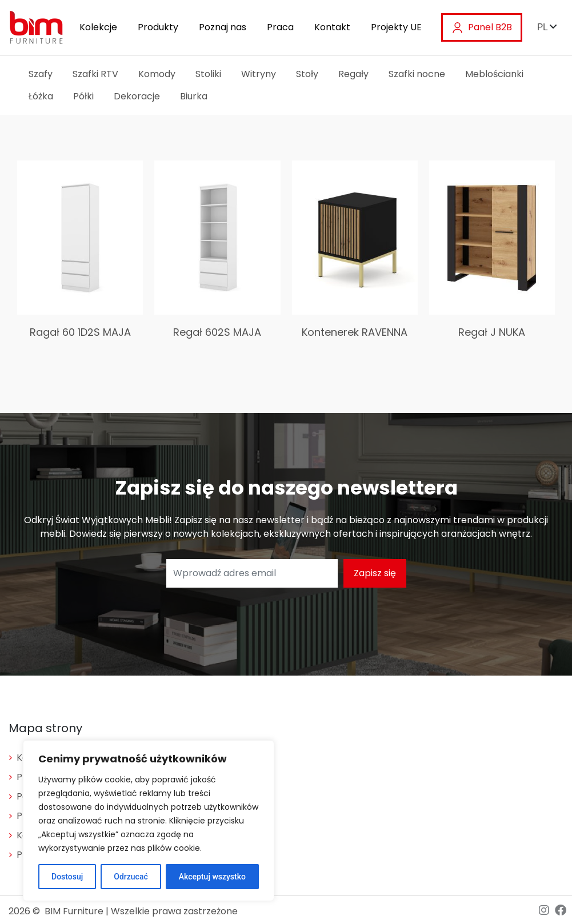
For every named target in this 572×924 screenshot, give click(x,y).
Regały (353, 74)
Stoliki (208, 74)
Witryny (259, 74)
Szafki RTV (95, 74)
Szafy (41, 74)
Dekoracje (137, 96)
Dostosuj (67, 877)
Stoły (307, 74)
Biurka (194, 96)
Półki (83, 96)
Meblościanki (494, 74)
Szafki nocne (417, 74)
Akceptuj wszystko (212, 877)
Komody (157, 74)
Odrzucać (131, 877)
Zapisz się (375, 573)
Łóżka (41, 96)
